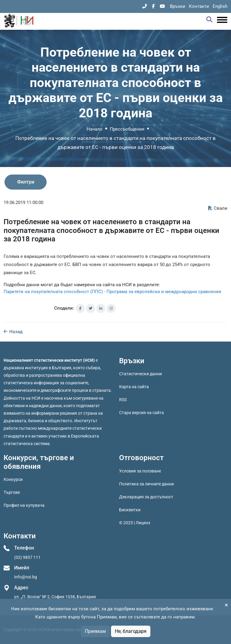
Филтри (26, 182)
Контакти (199, 6)
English (220, 6)
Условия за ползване (140, 471)
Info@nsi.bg (26, 577)
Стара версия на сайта (142, 413)
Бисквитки (130, 510)
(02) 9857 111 (27, 557)
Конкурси (13, 479)
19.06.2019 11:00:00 (23, 203)
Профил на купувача (24, 505)
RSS (123, 400)
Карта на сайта (134, 387)
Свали (218, 208)
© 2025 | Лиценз (135, 523)
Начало (95, 129)
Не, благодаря (131, 631)
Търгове (12, 492)
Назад (13, 332)
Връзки (178, 6)
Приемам (95, 631)
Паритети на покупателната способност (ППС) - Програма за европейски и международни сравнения (112, 292)
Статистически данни (140, 374)
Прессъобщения (127, 129)
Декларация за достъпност (146, 497)
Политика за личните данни (146, 484)
